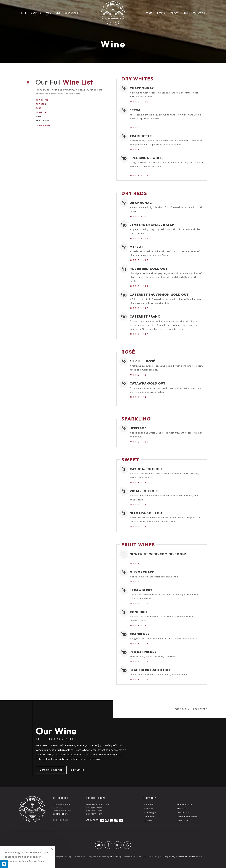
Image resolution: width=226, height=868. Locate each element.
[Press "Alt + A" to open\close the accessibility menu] (4, 864)
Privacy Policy (168, 857)
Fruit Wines (43, 120)
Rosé (39, 108)
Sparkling (42, 112)
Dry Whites (42, 100)
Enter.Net (115, 857)
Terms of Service (187, 857)
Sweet (39, 116)
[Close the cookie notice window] (52, 849)
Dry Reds (41, 104)
